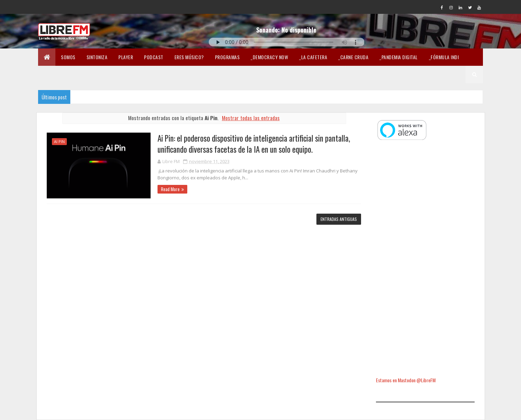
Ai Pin (59, 141)
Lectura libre (136, 74)
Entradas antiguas (339, 219)
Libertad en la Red (182, 74)
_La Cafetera (313, 57)
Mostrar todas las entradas (251, 118)
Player (126, 57)
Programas (227, 57)
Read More (170, 189)
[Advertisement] (425, 259)
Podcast (154, 57)
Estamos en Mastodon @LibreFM (406, 380)
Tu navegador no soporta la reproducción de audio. (287, 42)
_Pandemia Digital (399, 57)
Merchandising (93, 74)
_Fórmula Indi (444, 57)
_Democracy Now (269, 57)
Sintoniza (97, 57)
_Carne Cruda (353, 57)
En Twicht (55, 74)
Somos (68, 57)
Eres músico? (189, 57)
